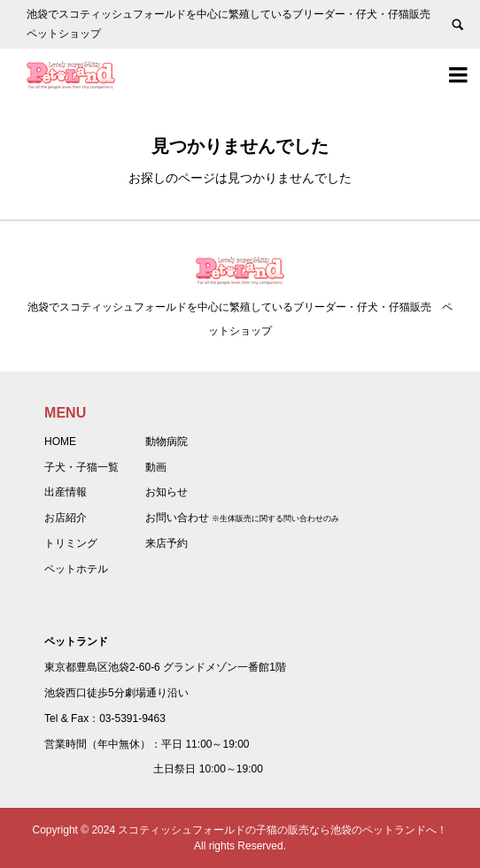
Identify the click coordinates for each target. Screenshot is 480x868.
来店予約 (166, 543)
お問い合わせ (177, 518)
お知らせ (166, 492)
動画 (156, 467)
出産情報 (66, 492)
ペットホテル (76, 569)
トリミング (71, 543)
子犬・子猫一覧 (81, 467)
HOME (60, 442)
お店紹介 (66, 518)
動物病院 (166, 442)
